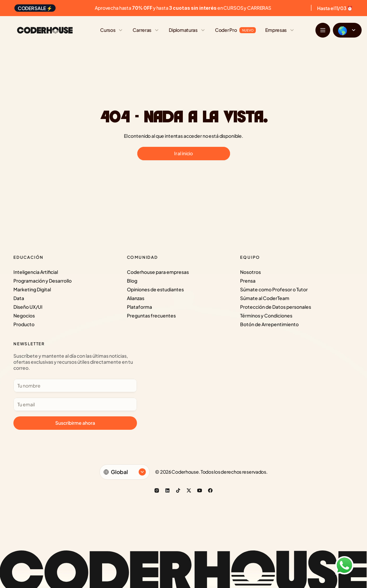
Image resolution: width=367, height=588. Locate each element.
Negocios (24, 315)
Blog (132, 281)
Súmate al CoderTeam (265, 298)
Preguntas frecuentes (151, 315)
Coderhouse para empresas (158, 272)
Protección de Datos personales (276, 307)
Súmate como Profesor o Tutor (274, 289)
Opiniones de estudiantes (155, 289)
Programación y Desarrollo (43, 281)
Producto (24, 324)
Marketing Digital (32, 289)
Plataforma (139, 307)
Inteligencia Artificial (36, 272)
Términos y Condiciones (266, 315)
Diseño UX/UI (28, 307)
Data (19, 298)
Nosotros (250, 272)
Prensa (248, 281)
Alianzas (136, 298)
